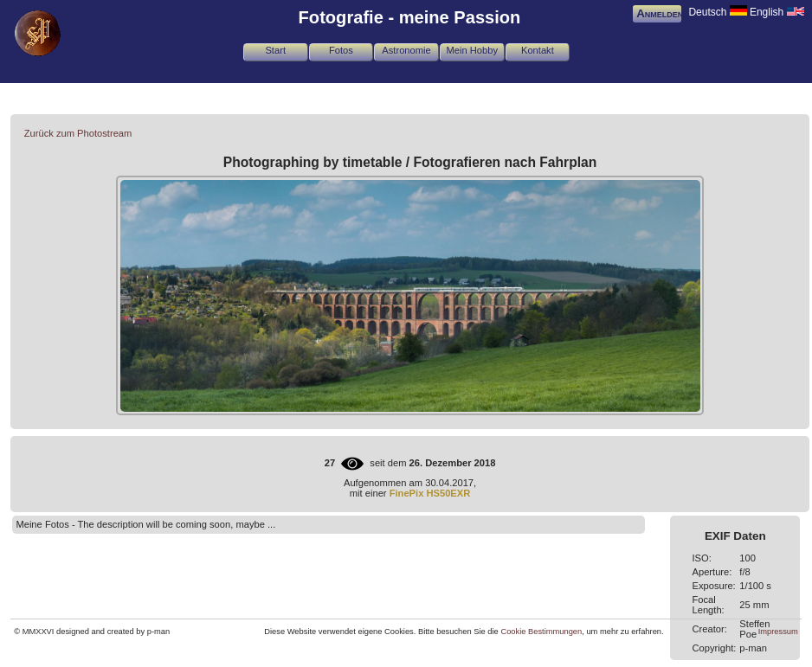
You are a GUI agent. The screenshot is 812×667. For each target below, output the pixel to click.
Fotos (341, 50)
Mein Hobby (472, 50)
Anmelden (660, 13)
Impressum (778, 632)
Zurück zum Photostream (78, 133)
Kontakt (538, 50)
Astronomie (406, 50)
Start (275, 50)
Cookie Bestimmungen (541, 632)
